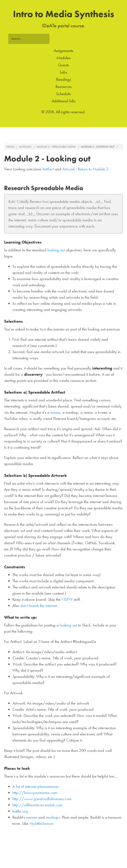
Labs (63, 72)
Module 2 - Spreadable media (56, 147)
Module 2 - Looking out (98, 147)
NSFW (67, 599)
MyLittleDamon (41, 823)
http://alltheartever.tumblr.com (37, 805)
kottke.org (20, 811)
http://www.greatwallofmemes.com (42, 799)
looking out (56, 250)
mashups (53, 817)
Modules (63, 58)
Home (10, 147)
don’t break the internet (39, 606)
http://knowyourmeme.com (35, 793)
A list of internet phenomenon (35, 786)
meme (55, 412)
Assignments (63, 51)
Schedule (63, 94)
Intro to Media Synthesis (64, 14)
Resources (63, 87)
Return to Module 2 (93, 169)
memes (32, 817)
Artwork (69, 169)
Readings (64, 79)
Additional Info (63, 101)
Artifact (48, 169)
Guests (63, 65)
